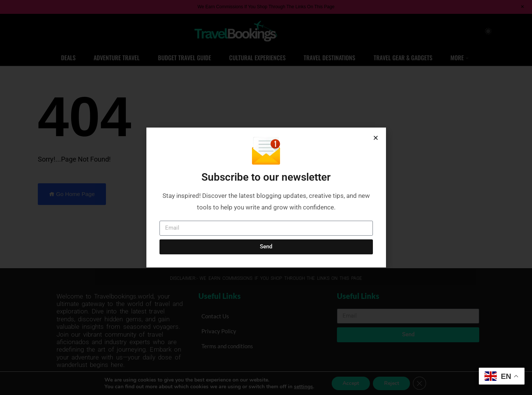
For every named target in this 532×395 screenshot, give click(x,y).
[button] (376, 138)
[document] (266, 197)
